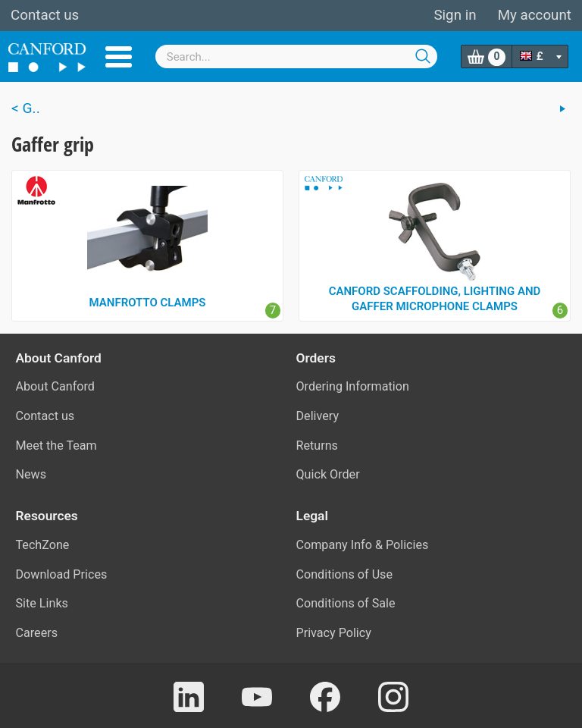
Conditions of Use (345, 574)
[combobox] (297, 56)
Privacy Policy (334, 633)
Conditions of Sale (346, 603)
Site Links (42, 603)
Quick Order (328, 474)
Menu (119, 57)
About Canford (55, 386)
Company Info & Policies (363, 545)
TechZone (43, 545)
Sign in (455, 15)
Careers (37, 633)
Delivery (318, 416)
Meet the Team (56, 446)
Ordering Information (353, 386)
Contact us (45, 15)
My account (535, 15)
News (31, 474)
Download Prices (62, 574)
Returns (317, 446)
